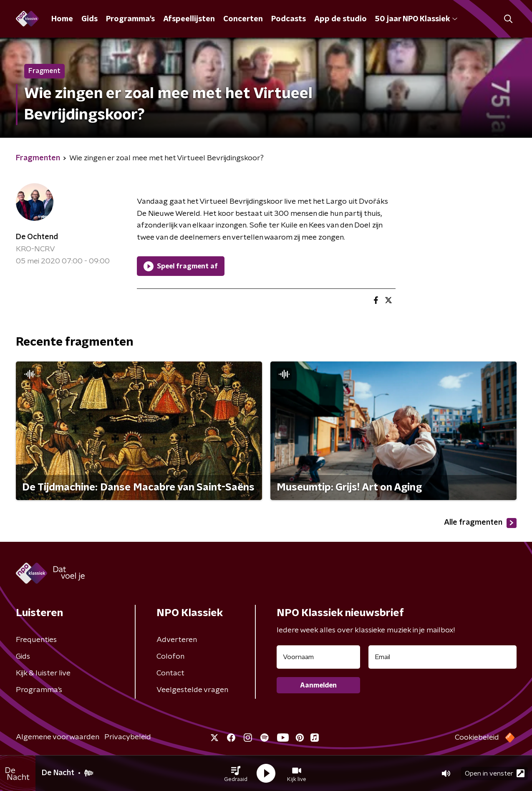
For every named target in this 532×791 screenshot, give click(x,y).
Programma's (130, 19)
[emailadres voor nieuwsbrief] (442, 657)
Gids (90, 19)
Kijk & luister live (43, 673)
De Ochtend (37, 237)
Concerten (243, 19)
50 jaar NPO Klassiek (416, 19)
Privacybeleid (128, 737)
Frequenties (36, 640)
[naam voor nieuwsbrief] (318, 657)
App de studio (340, 19)
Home (62, 19)
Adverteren (177, 640)
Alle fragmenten (480, 523)
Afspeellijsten (189, 19)
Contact (170, 673)
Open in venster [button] (495, 773)
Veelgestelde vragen (192, 690)
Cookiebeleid (477, 738)
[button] (236, 773)
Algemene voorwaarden (58, 737)
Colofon (170, 657)
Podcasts (289, 19)
